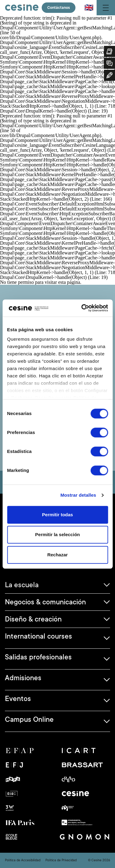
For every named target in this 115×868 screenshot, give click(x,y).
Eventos (18, 699)
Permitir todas (57, 515)
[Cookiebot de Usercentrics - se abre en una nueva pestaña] (82, 308)
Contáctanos (59, 8)
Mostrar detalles (78, 495)
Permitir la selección (58, 534)
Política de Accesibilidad (23, 860)
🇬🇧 (89, 8)
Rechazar (57, 555)
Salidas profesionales (38, 657)
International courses (38, 636)
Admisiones (23, 678)
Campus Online (29, 719)
